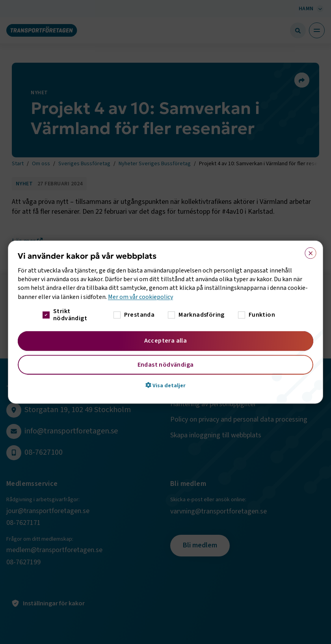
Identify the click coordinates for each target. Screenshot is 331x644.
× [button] (308, 251)
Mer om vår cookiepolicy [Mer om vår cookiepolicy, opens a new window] (140, 297)
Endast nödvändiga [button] (166, 365)
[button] (165, 385)
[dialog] (165, 322)
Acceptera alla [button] (166, 341)
